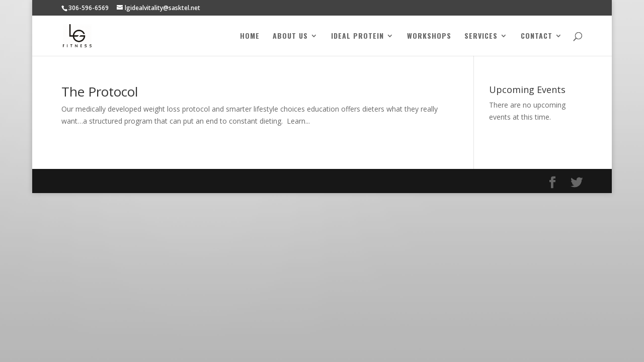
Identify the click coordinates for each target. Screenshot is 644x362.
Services (481, 36)
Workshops (429, 36)
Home (250, 36)
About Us (290, 36)
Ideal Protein (357, 36)
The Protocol (100, 92)
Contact (537, 36)
